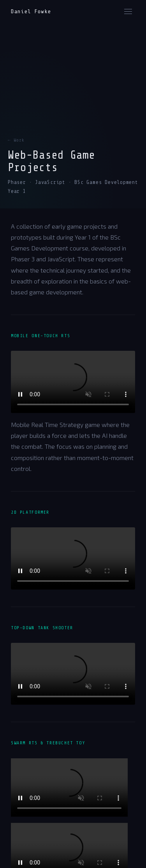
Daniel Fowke (31, 11)
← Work (16, 140)
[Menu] (128, 11)
